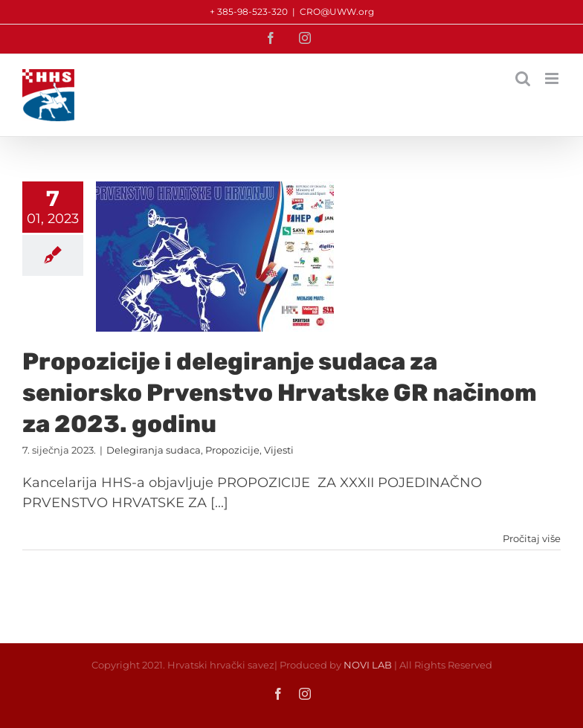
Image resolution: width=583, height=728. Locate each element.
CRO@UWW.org (337, 12)
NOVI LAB (368, 665)
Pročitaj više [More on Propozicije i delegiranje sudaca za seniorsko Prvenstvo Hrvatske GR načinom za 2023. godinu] (532, 538)
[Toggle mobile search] (523, 78)
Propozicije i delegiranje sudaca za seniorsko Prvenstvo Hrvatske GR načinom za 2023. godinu (280, 392)
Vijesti (279, 450)
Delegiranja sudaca (154, 450)
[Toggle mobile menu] (553, 78)
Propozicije (232, 450)
